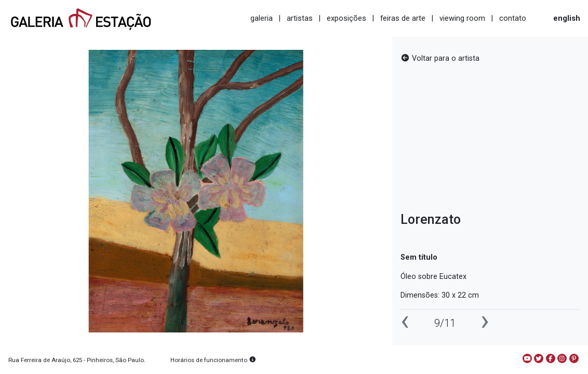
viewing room (462, 18)
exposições (346, 18)
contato (513, 18)
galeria (262, 18)
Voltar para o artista (440, 58)
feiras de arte (403, 18)
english (567, 18)
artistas (300, 18)
